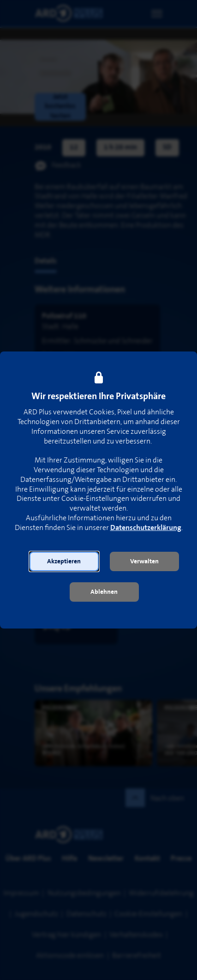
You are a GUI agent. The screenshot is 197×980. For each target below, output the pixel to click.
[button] (64, 561)
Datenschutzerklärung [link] (146, 528)
